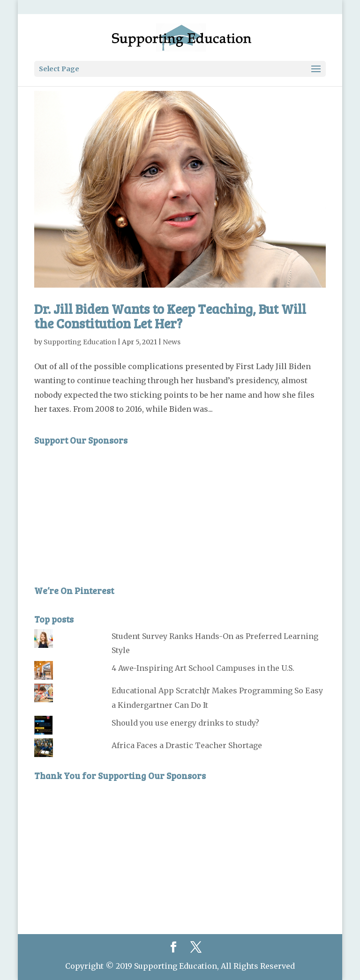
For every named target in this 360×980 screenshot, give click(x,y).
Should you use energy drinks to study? (185, 723)
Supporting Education (80, 342)
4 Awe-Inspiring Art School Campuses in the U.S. (203, 668)
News (172, 342)
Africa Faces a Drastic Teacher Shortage (187, 745)
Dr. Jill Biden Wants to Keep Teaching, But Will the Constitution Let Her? (170, 316)
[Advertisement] (105, 509)
